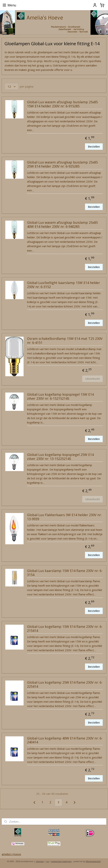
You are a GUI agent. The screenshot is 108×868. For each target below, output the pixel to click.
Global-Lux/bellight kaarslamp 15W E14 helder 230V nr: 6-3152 (64, 285)
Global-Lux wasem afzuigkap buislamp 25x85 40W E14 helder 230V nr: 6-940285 (62, 225)
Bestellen (94, 146)
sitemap (40, 861)
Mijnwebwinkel (93, 861)
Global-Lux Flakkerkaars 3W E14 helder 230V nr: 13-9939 (64, 517)
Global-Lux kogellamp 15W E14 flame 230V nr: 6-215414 (65, 629)
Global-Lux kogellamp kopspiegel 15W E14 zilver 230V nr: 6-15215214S (60, 397)
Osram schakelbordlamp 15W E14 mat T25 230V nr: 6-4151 (65, 341)
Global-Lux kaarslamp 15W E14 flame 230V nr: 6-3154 (65, 573)
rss (47, 861)
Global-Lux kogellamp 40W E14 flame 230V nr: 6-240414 (65, 740)
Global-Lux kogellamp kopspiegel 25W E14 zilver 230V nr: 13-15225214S (60, 457)
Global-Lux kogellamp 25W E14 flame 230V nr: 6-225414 (65, 685)
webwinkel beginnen (61, 861)
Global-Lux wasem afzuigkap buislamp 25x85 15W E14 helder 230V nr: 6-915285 (62, 104)
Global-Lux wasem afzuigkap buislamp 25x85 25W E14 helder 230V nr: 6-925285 (62, 164)
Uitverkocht (92, 379)
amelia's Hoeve (11, 854)
